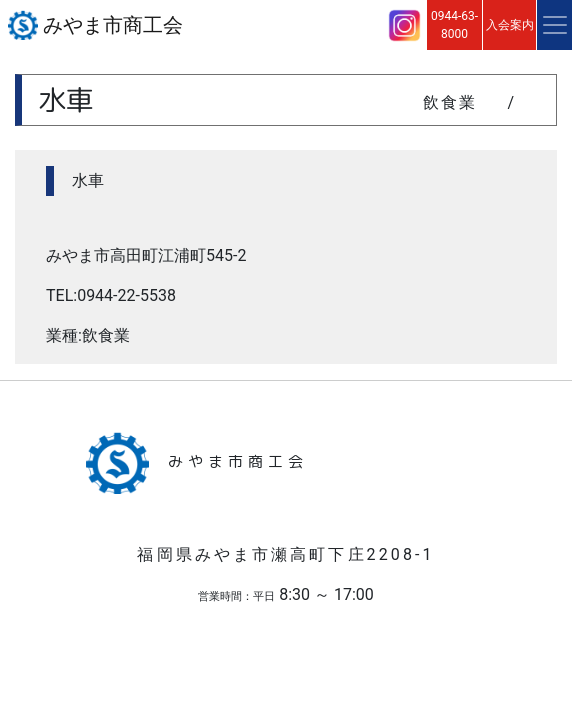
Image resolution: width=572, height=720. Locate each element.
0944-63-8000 (454, 25)
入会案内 (510, 25)
